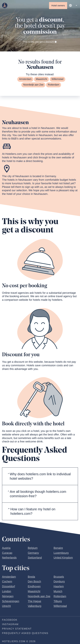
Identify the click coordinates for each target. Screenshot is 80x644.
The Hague (34, 601)
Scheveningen (11, 601)
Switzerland (35, 558)
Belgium (33, 548)
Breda (31, 577)
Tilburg (58, 601)
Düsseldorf (8, 587)
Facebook (10, 620)
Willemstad (57, 79)
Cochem (7, 582)
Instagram (10, 624)
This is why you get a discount (40, 42)
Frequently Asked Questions (25, 633)
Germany (33, 553)
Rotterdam (54, 85)
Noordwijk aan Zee (33, 85)
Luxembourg (61, 553)
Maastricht (41, 79)
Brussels (59, 577)
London (7, 591)
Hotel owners (58, 6)
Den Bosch (34, 582)
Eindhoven (34, 587)
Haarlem (59, 587)
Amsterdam (25, 79)
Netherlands (9, 558)
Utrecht (6, 606)
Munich (58, 591)
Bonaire (58, 548)
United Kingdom (63, 558)
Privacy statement (17, 629)
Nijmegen (8, 596)
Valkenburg (35, 606)
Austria (6, 548)
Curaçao (7, 553)
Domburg (59, 582)
